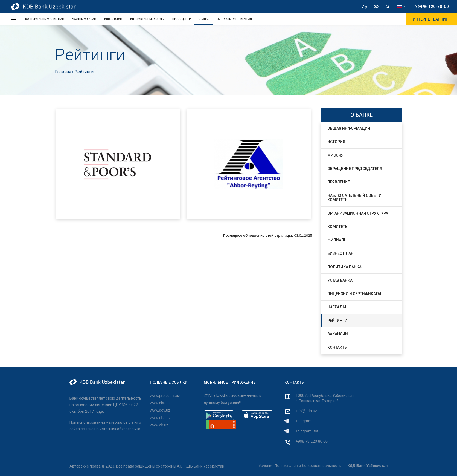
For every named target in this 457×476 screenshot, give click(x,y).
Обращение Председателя (355, 169)
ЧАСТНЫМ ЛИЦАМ (84, 19)
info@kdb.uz (306, 411)
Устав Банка (340, 280)
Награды (337, 307)
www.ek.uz (159, 425)
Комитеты (338, 227)
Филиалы (337, 240)
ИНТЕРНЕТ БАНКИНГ (432, 19)
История (336, 142)
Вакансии (338, 334)
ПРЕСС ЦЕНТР (181, 19)
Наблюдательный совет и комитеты (354, 198)
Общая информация (349, 128)
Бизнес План (340, 253)
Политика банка (344, 267)
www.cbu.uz (160, 403)
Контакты (337, 347)
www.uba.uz (160, 418)
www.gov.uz (160, 410)
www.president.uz (165, 396)
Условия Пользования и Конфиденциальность (300, 466)
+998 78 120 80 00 (312, 441)
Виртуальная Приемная (234, 19)
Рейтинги (337, 321)
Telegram (304, 421)
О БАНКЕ (204, 19)
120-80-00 (432, 7)
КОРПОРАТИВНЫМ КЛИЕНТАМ (45, 19)
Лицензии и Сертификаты (354, 294)
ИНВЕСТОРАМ (113, 19)
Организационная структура (358, 213)
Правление (339, 182)
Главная (64, 72)
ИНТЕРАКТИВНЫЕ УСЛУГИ (147, 19)
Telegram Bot (307, 431)
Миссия (335, 155)
